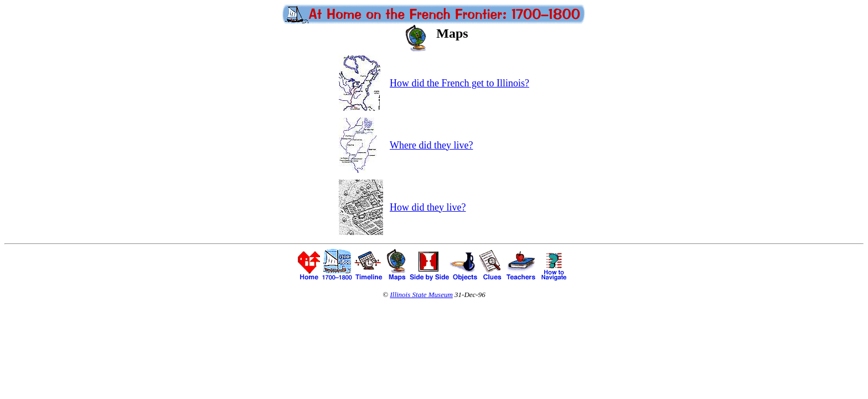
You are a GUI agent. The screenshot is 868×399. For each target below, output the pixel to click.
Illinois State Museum (421, 295)
